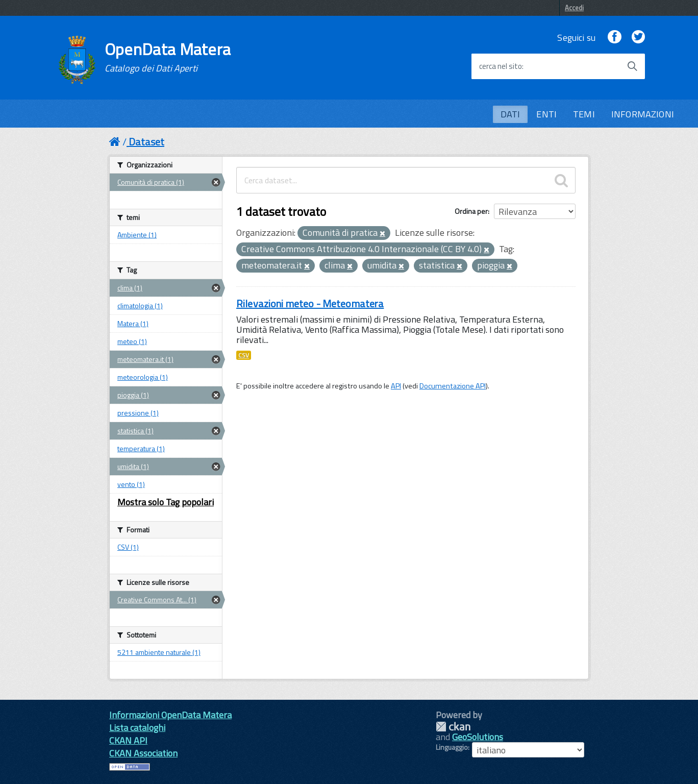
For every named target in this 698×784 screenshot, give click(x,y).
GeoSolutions (478, 737)
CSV (244, 355)
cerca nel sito (501, 66)
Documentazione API (453, 386)
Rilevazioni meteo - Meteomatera (310, 303)
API (396, 386)
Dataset (146, 142)
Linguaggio (452, 747)
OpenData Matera (168, 57)
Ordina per (471, 211)
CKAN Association (143, 753)
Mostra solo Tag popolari (166, 502)
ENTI (546, 114)
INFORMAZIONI (643, 114)
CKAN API (128, 740)
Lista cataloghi (137, 728)
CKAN (453, 727)
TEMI (584, 114)
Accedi (574, 8)
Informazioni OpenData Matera (170, 715)
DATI (510, 114)
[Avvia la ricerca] (632, 66)
